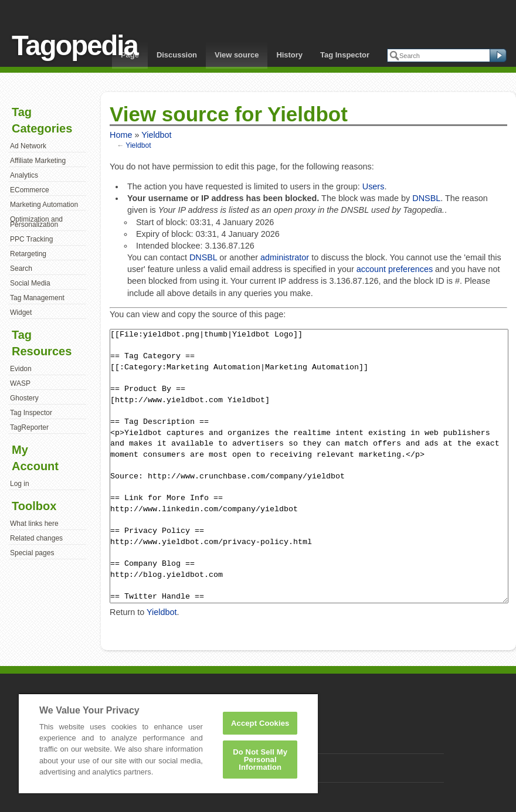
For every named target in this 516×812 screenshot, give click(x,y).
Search (21, 269)
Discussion (177, 55)
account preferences (395, 269)
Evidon (21, 369)
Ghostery (24, 398)
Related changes (36, 538)
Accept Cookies (260, 723)
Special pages (32, 553)
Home (121, 135)
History (289, 55)
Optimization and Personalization (36, 222)
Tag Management (37, 298)
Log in (20, 484)
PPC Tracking (31, 239)
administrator (285, 257)
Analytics (24, 175)
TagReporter (29, 427)
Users (374, 186)
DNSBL (426, 198)
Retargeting (28, 254)
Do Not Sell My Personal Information (260, 760)
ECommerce (30, 190)
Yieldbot (156, 135)
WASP (20, 383)
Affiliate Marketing (38, 161)
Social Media (30, 283)
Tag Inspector (345, 55)
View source (237, 55)
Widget (21, 312)
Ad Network (28, 146)
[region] (168, 743)
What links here (34, 524)
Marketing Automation (44, 205)
